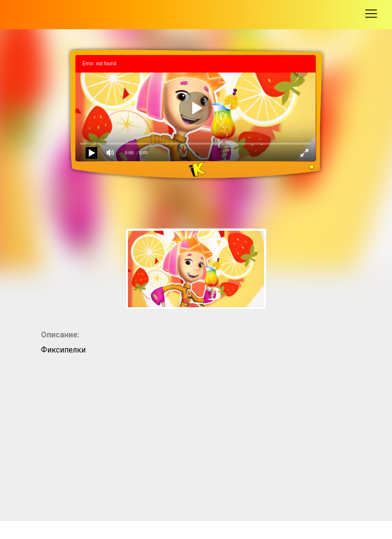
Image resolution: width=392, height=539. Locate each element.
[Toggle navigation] (371, 14)
